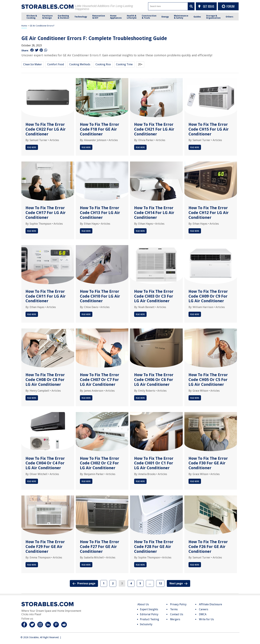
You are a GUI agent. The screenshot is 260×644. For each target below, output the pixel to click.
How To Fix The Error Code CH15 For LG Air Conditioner (209, 129)
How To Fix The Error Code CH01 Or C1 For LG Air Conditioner (154, 463)
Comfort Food (56, 64)
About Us (143, 604)
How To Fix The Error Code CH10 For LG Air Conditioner (100, 296)
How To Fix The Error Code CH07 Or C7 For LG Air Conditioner (100, 380)
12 (160, 583)
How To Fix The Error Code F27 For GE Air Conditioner (100, 547)
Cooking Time (124, 64)
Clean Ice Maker (33, 64)
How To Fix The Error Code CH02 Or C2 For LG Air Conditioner (100, 463)
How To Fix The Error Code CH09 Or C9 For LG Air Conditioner (208, 296)
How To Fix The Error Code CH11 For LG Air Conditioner (46, 296)
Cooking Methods (80, 64)
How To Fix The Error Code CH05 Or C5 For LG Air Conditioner (208, 380)
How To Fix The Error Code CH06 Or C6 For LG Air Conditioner (154, 380)
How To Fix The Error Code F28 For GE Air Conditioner (154, 547)
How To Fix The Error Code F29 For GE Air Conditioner (45, 547)
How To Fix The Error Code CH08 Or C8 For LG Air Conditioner (45, 380)
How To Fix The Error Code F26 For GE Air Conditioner (208, 547)
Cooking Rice (103, 64)
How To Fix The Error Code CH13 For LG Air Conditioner (100, 213)
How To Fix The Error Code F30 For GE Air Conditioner (208, 463)
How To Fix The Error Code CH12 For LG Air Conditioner (209, 213)
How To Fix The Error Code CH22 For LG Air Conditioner (46, 129)
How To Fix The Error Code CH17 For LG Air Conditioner (46, 213)
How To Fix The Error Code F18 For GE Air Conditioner (100, 129)
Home (24, 26)
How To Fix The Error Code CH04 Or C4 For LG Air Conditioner (45, 463)
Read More (32, 147)
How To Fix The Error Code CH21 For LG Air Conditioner (154, 129)
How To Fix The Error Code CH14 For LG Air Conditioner (154, 213)
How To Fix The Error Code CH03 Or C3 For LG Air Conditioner (154, 296)
